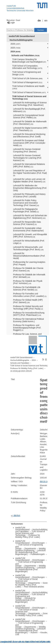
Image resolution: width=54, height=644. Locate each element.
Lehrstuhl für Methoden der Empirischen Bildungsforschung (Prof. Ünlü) (30, 188)
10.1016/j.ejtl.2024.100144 (21, 371)
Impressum (45, 642)
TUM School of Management (27, 82)
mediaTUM (11, 6)
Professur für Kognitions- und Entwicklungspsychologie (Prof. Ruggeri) (27, 328)
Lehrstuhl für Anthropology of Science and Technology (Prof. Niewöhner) (30, 104)
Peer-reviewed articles (34, 587)
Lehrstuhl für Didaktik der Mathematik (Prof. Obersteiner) (30, 123)
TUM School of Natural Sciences (29, 92)
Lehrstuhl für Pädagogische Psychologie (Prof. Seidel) (26, 210)
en (46, 21)
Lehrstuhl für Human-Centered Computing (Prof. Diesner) (27, 150)
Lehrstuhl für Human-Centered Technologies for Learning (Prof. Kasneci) (27, 158)
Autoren (34, 633)
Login (11, 23)
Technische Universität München (20, 11)
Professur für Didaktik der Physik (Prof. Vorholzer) (28, 282)
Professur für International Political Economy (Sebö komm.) (28, 320)
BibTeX (15, 516)
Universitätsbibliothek (15, 8)
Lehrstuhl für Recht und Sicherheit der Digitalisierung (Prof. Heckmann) (30, 217)
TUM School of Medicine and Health (28, 87)
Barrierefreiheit (32, 642)
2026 (15, 44)
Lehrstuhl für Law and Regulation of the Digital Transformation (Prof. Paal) (30, 173)
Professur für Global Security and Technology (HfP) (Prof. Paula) (28, 308)
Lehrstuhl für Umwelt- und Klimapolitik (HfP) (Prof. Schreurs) (30, 236)
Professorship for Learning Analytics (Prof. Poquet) (29, 263)
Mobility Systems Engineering (30, 549)
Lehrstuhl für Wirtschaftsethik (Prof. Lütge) (29, 242)
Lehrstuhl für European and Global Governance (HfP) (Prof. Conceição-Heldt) (29, 143)
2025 (15, 48)
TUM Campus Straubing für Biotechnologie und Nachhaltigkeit (29, 61)
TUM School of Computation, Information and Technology (27, 67)
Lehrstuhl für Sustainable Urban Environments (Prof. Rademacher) (28, 229)
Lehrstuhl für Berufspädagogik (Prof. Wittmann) (29, 110)
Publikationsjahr (38, 554)
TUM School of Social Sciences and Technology (29, 98)
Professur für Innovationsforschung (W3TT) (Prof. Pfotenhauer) (29, 314)
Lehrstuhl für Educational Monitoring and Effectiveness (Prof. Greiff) (29, 135)
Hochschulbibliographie (21, 40)
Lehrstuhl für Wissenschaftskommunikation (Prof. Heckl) (29, 256)
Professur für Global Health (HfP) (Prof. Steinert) (28, 301)
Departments (30, 549)
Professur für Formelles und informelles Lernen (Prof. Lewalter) (30, 295)
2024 (15, 52)
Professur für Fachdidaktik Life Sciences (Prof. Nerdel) (27, 288)
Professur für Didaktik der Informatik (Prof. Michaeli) (29, 276)
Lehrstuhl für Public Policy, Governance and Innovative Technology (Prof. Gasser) (26, 203)
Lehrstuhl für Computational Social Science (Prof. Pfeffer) (29, 116)
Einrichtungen (39, 543)
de (39, 21)
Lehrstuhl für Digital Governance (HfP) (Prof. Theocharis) (30, 129)
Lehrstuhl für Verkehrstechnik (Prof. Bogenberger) (30, 552)
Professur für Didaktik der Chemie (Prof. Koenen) (28, 269)
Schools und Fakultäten (25, 55)
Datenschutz (18, 642)
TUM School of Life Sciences (27, 78)
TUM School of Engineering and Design (26, 73)
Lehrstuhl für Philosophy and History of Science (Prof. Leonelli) (29, 195)
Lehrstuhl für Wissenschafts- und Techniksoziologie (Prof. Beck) (28, 248)
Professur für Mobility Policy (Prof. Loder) (27, 368)
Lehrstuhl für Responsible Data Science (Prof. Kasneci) (27, 223)
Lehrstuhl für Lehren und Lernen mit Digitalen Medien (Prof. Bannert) (29, 180)
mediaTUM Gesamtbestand (22, 36)
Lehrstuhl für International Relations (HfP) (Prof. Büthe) (29, 165)
